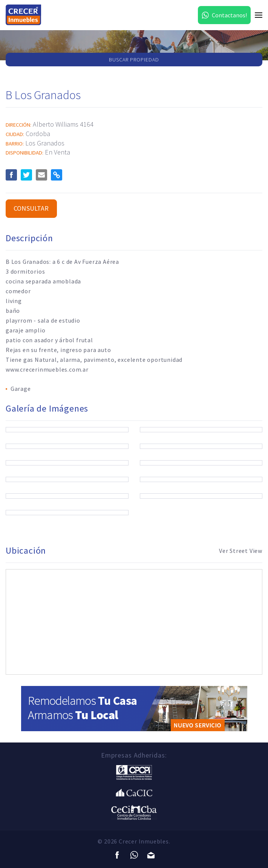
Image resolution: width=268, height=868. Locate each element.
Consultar (31, 208)
